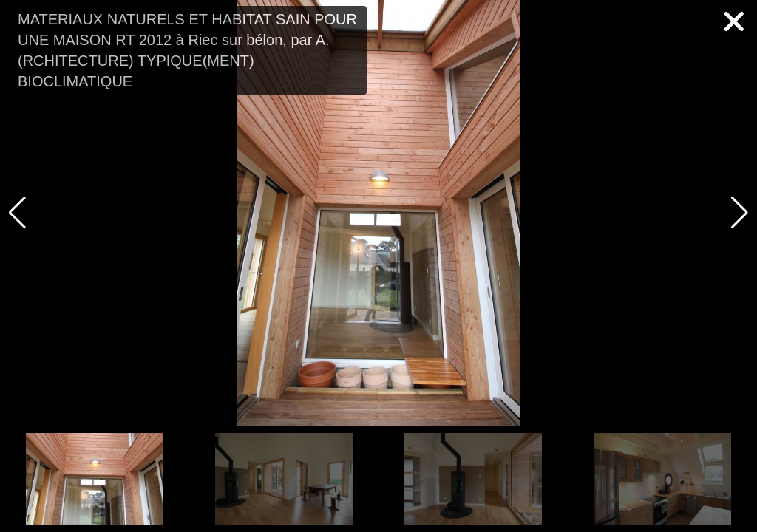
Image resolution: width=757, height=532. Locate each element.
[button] (740, 213)
